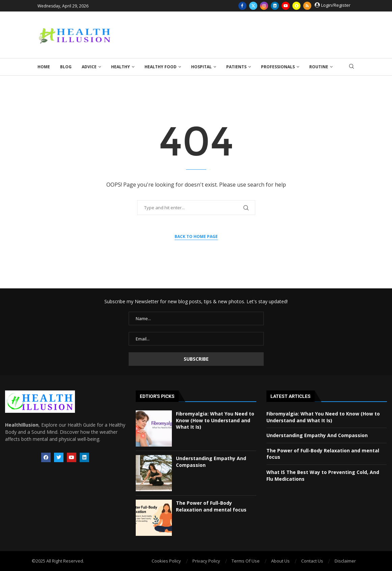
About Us (280, 561)
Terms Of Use (246, 561)
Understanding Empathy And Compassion (317, 435)
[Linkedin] (275, 6)
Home (44, 67)
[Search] (351, 67)
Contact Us (312, 561)
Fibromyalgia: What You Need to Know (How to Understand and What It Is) (215, 420)
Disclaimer (345, 561)
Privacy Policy (206, 561)
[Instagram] (264, 6)
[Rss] (307, 6)
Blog (66, 67)
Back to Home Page (196, 236)
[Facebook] (242, 6)
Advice (89, 67)
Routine (319, 67)
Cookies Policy (166, 561)
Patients (236, 67)
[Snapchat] (296, 6)
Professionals (278, 67)
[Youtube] (286, 6)
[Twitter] (253, 6)
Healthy (121, 67)
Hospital (201, 67)
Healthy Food (161, 67)
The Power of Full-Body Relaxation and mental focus (211, 506)
